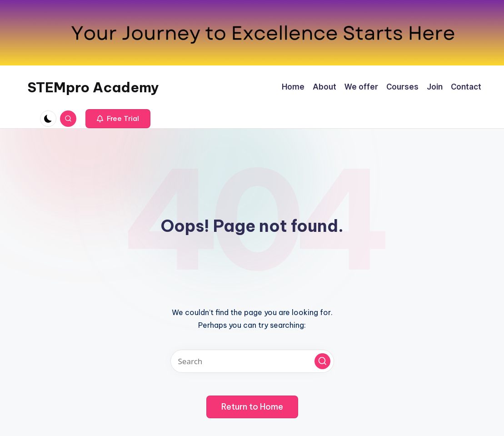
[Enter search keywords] (252, 361)
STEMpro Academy (93, 87)
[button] (118, 119)
